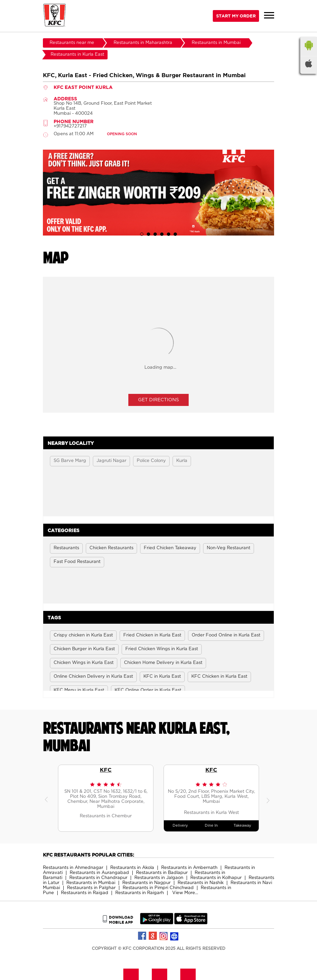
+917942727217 (70, 126)
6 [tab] (175, 234)
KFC (106, 770)
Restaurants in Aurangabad (99, 873)
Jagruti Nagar (111, 461)
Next (269, 798)
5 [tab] (169, 234)
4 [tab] (162, 234)
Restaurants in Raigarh (140, 893)
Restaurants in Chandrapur (98, 878)
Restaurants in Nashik (201, 883)
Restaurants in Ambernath (189, 868)
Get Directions (158, 400)
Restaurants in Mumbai (91, 883)
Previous (48, 798)
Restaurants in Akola (132, 868)
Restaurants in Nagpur (146, 883)
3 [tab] (155, 234)
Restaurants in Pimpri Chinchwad (158, 888)
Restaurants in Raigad (85, 893)
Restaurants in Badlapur (162, 873)
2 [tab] (148, 234)
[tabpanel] (158, 192)
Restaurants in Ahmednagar (73, 868)
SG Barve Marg (70, 461)
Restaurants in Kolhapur (216, 878)
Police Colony (151, 461)
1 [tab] (142, 234)
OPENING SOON (122, 134)
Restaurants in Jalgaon (159, 878)
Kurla (182, 461)
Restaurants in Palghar (91, 888)
